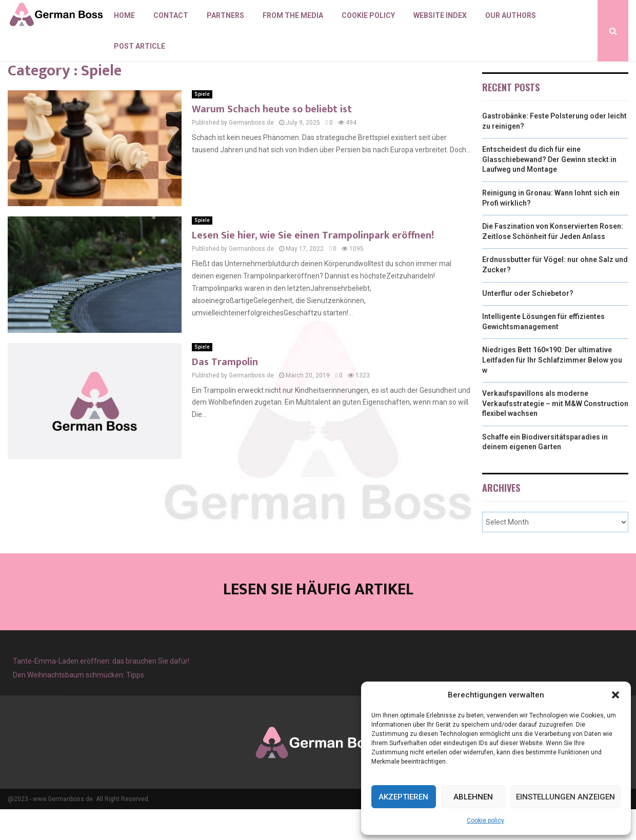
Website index (440, 15)
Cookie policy (485, 821)
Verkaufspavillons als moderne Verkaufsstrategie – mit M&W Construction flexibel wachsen (555, 434)
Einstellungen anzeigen (565, 797)
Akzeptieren (403, 797)
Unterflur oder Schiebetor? (528, 324)
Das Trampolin (225, 393)
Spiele (202, 125)
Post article (140, 46)
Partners (225, 15)
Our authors (511, 15)
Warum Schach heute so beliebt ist (272, 140)
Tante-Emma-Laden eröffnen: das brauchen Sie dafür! (101, 692)
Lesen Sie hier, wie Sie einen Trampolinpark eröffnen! (313, 266)
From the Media (293, 15)
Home (124, 15)
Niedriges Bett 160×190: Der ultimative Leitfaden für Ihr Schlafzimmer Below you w (552, 391)
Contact (171, 15)
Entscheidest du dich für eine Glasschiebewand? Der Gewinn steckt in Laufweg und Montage (549, 190)
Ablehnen (473, 797)
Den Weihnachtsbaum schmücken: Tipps (78, 706)
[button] (615, 695)
